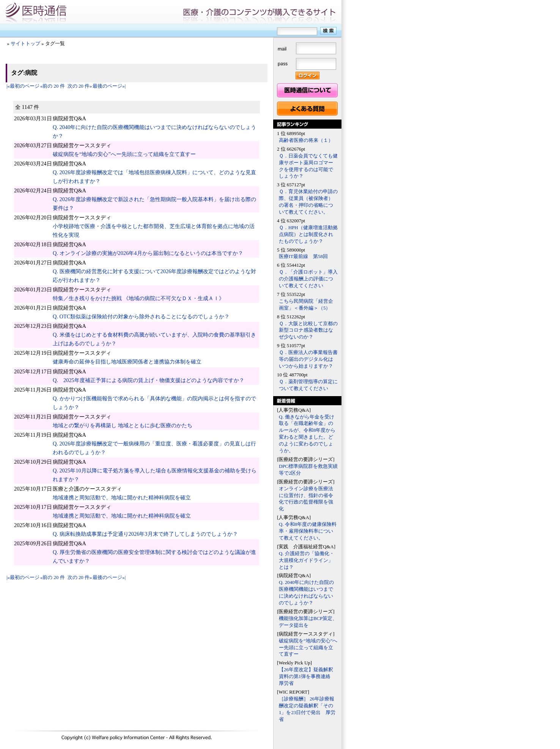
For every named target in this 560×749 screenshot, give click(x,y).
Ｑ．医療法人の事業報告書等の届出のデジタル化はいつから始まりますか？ (308, 359)
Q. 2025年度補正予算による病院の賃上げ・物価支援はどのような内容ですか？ (149, 380)
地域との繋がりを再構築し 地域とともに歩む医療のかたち (123, 425)
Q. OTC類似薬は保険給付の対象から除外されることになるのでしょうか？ (141, 316)
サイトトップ (25, 44)
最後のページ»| (109, 86)
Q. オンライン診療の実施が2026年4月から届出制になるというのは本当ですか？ (148, 253)
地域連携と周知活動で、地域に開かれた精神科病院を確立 (122, 497)
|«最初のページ (23, 86)
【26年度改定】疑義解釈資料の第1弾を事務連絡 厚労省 (307, 677)
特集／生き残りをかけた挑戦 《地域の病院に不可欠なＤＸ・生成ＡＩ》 (138, 298)
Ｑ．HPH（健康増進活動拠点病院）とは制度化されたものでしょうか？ (308, 234)
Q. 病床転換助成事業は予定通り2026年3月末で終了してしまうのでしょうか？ (145, 534)
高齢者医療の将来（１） (306, 140)
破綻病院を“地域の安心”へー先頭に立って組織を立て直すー (124, 154)
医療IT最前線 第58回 (303, 256)
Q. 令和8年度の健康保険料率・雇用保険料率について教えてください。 (308, 531)
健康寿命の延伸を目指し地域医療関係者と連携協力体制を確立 (127, 362)
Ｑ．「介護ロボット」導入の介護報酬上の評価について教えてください (308, 279)
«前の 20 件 (53, 86)
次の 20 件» (80, 86)
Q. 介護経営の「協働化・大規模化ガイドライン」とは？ (307, 560)
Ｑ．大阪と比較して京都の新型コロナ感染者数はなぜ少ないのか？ (308, 330)
